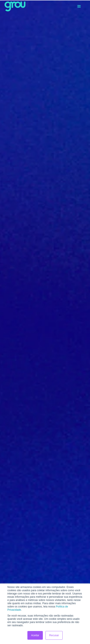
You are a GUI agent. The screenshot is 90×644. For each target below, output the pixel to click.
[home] (15, 6)
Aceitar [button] (35, 635)
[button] (79, 6)
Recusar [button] (54, 635)
